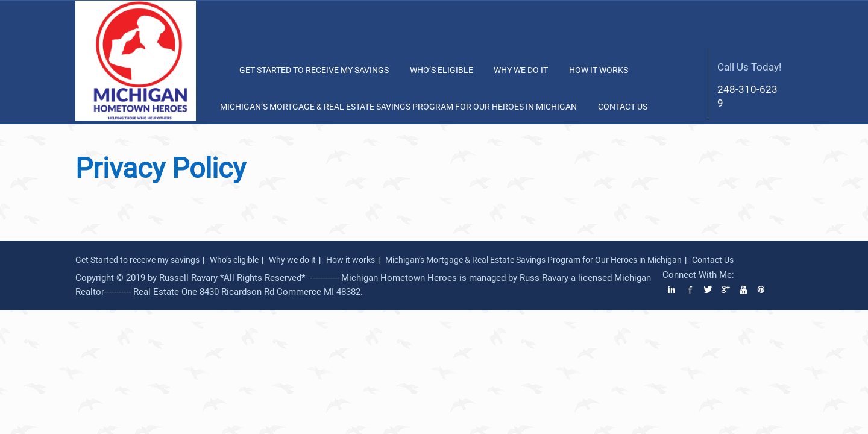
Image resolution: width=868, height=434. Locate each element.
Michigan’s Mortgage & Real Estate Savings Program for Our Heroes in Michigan (398, 107)
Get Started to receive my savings (314, 70)
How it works (599, 70)
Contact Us (623, 107)
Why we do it (521, 70)
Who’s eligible (442, 70)
